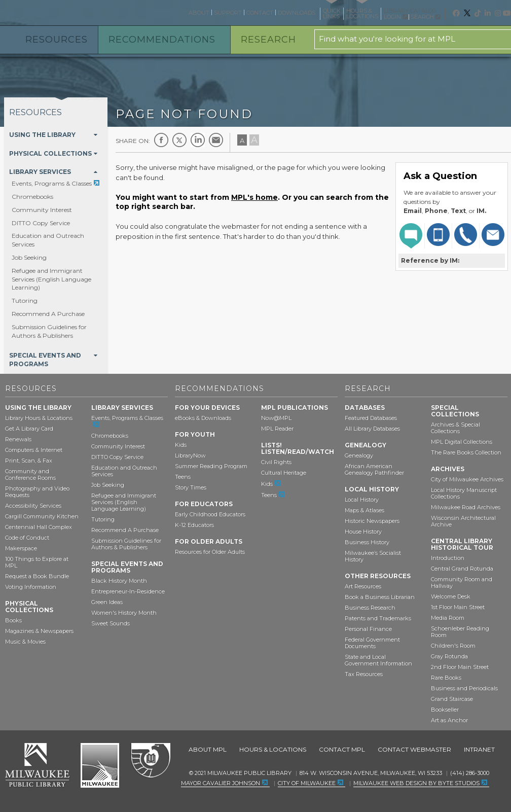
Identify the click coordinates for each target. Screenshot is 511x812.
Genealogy (359, 455)
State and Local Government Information (378, 660)
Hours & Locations (273, 749)
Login (395, 17)
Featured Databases (371, 418)
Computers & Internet (34, 450)
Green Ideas (107, 602)
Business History (367, 542)
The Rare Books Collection (466, 452)
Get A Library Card (29, 429)
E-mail (216, 140)
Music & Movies (25, 642)
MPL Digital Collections (462, 442)
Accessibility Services (33, 506)
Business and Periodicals (464, 688)
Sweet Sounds (111, 623)
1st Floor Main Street (458, 607)
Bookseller (445, 710)
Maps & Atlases (364, 510)
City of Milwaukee (100, 765)
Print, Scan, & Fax (29, 461)
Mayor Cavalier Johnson (221, 783)
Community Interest (42, 210)
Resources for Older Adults (210, 552)
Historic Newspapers (372, 521)
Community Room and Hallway (462, 582)
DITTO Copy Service (41, 223)
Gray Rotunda (449, 656)
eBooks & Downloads (203, 418)
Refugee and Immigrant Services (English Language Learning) (51, 279)
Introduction (448, 558)
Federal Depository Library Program (150, 761)
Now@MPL (276, 418)
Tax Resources (364, 674)
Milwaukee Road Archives (466, 507)
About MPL (208, 749)
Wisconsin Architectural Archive (463, 521)
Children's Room (453, 646)
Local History (362, 500)
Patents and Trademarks (378, 618)
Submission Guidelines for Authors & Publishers (49, 331)
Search (425, 17)
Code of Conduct (27, 538)
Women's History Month (124, 613)
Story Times (191, 487)
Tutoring (25, 301)
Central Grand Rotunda (462, 569)
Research (268, 40)
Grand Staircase (452, 699)
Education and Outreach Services (124, 471)
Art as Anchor (449, 720)
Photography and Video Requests (37, 492)
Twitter (179, 140)
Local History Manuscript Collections (464, 493)
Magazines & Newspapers (39, 631)
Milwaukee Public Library (47, 12)
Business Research (370, 608)
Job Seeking (29, 257)
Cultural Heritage (284, 473)
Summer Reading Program (211, 466)
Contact (260, 13)
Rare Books (446, 678)
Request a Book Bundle (37, 576)
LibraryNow (190, 455)
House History (363, 532)
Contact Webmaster (414, 749)
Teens (183, 477)
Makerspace (21, 548)
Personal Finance (368, 629)
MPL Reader (277, 429)
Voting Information (31, 587)
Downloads (297, 13)
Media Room (448, 618)
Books (13, 620)
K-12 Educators (194, 525)
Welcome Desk (451, 596)
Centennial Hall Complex (39, 527)
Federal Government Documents (372, 643)
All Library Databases (372, 429)
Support (228, 13)
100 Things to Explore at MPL (37, 562)
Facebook (161, 140)
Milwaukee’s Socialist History (373, 556)
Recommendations (162, 40)
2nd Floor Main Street (460, 667)
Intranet (479, 749)
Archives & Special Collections (455, 428)
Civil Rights (276, 462)
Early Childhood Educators (210, 514)
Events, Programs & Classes (52, 183)
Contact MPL (342, 749)
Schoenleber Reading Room (460, 632)
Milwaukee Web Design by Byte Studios (416, 783)
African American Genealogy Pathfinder (374, 469)
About (199, 13)
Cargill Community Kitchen (42, 516)
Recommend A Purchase (48, 314)
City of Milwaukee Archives (467, 479)
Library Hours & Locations (39, 418)
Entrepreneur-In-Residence (128, 591)
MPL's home (254, 197)
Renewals (18, 439)
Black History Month (119, 581)
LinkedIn (198, 140)
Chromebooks (32, 197)
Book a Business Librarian (380, 597)
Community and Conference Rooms (30, 474)
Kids (181, 445)
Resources (57, 40)
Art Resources (363, 586)
